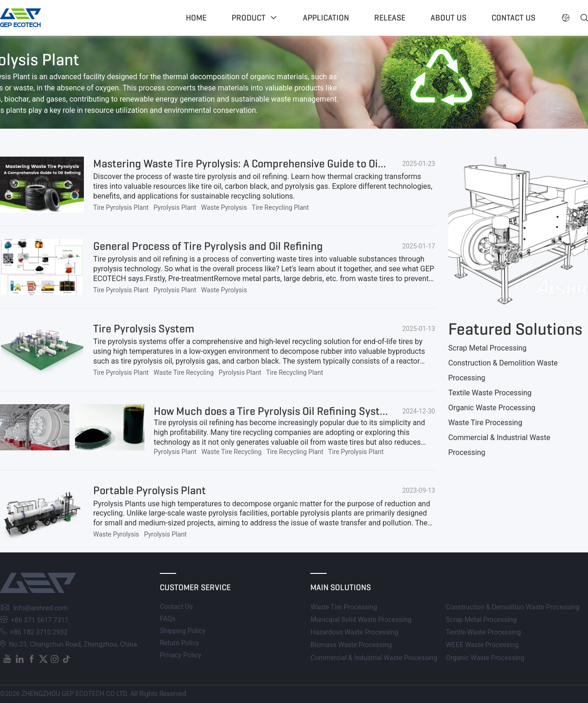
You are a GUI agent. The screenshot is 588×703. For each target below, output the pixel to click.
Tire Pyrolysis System (144, 329)
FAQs (168, 619)
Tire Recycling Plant (280, 207)
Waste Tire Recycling (183, 372)
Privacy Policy (181, 655)
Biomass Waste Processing (351, 645)
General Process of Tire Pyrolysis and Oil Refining (208, 246)
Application (326, 18)
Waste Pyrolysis (224, 207)
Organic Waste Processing (492, 408)
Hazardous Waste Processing (354, 632)
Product (249, 18)
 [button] (584, 18)
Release (390, 18)
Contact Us (176, 607)
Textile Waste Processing (490, 393)
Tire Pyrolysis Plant (121, 207)
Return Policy (179, 643)
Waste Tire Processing (485, 423)
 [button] (566, 18)
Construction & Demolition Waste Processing (513, 607)
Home (196, 18)
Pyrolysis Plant (175, 207)
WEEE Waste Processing (482, 645)
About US (448, 18)
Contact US (513, 18)
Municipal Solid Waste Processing (361, 620)
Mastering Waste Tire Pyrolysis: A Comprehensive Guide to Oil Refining (258, 164)
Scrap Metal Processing (487, 348)
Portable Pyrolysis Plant (150, 490)
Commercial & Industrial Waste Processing (374, 658)
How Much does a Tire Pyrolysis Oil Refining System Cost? (289, 411)
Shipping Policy (183, 631)
